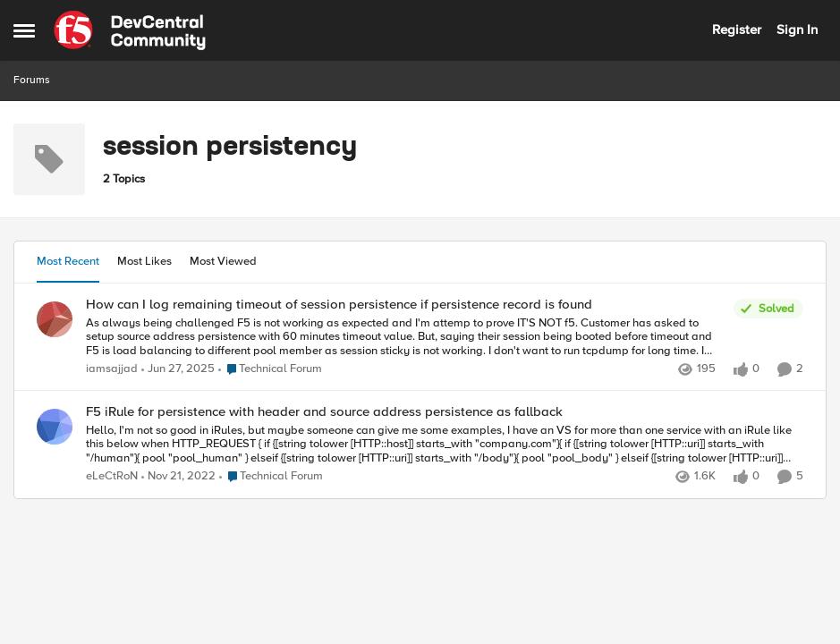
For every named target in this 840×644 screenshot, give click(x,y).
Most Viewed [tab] (223, 261)
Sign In (797, 30)
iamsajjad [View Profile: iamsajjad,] (112, 369)
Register (737, 30)
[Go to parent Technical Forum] (270, 369)
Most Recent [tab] (68, 261)
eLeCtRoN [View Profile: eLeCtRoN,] (112, 477)
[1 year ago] (178, 369)
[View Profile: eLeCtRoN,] (55, 427)
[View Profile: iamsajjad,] (55, 319)
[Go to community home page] (130, 30)
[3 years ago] (178, 478)
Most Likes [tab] (144, 261)
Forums (32, 80)
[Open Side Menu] (24, 30)
